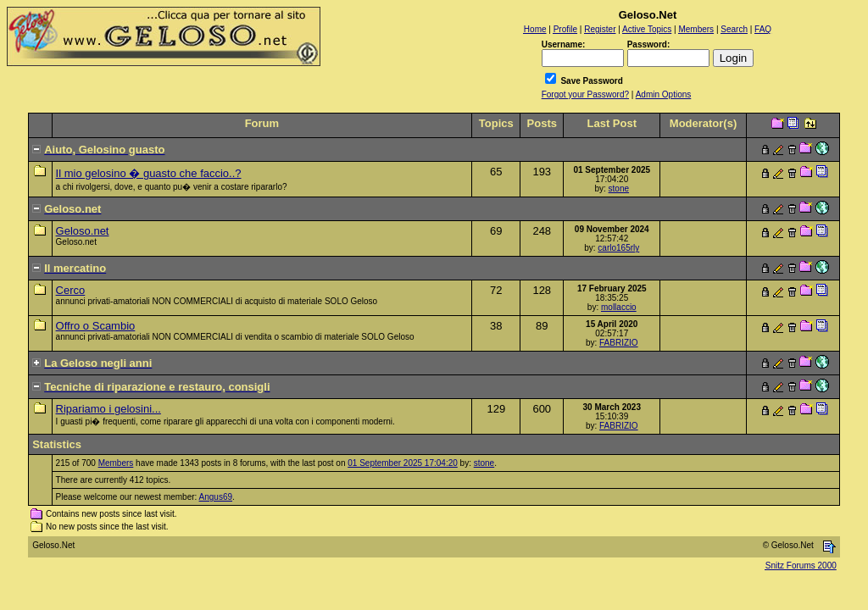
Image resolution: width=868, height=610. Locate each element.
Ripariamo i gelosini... (108, 409)
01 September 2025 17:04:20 (403, 463)
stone (619, 189)
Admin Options (664, 94)
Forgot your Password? (585, 94)
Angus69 (216, 497)
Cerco (71, 290)
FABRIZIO (619, 343)
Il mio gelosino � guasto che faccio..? (149, 173)
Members (116, 463)
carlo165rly (618, 248)
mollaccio (619, 307)
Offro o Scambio (96, 326)
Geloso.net (83, 231)
